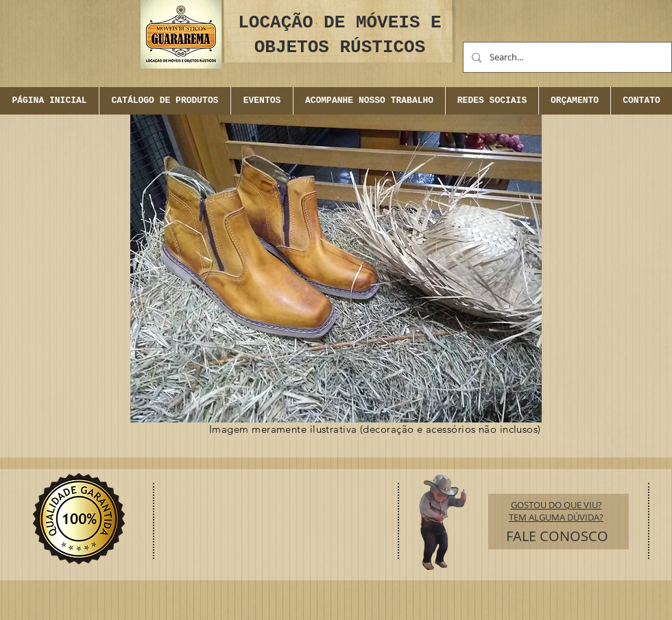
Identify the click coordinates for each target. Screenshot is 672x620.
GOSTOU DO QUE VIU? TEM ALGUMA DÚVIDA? (556, 511)
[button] (262, 101)
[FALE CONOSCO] (557, 536)
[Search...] (566, 57)
